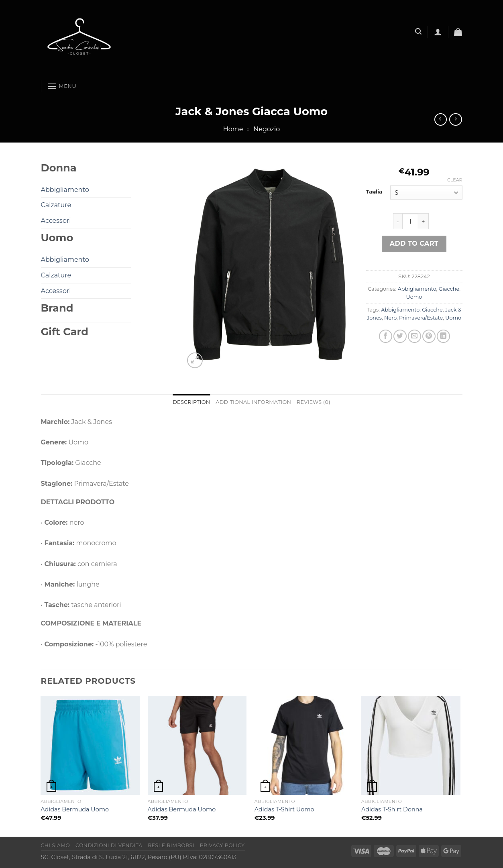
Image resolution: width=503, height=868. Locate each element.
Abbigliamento (417, 289)
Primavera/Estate (421, 318)
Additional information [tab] (253, 402)
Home (233, 129)
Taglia (374, 192)
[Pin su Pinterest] (429, 336)
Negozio (267, 129)
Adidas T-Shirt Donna (392, 809)
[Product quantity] (410, 221)
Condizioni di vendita (109, 845)
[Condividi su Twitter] (400, 336)
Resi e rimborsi (171, 845)
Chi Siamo (56, 845)
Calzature (56, 205)
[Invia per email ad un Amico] (414, 336)
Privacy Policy (222, 845)
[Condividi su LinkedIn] (443, 336)
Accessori (56, 221)
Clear (455, 180)
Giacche (449, 289)
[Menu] (62, 86)
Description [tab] (191, 402)
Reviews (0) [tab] (314, 402)
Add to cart (414, 243)
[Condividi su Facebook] (386, 336)
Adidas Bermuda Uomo (75, 809)
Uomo (414, 297)
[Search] (418, 32)
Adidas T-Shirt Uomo (284, 809)
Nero (390, 318)
